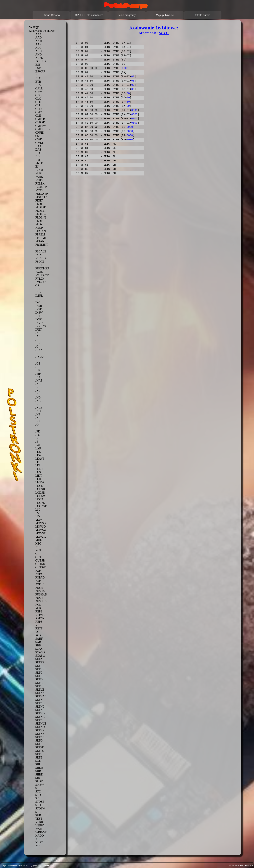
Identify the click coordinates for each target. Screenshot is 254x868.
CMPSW (41, 126)
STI (38, 798)
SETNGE (41, 717)
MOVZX (41, 537)
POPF (39, 581)
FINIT (39, 201)
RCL (38, 605)
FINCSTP (41, 197)
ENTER (40, 163)
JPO (38, 435)
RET (38, 625)
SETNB (40, 700)
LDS (38, 452)
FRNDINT (42, 245)
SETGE (40, 683)
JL (37, 367)
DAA (38, 146)
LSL (38, 510)
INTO (39, 319)
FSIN (38, 255)
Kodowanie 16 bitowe (42, 31)
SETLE (40, 690)
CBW (39, 92)
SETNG (40, 713)
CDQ (38, 95)
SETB (39, 666)
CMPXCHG (43, 129)
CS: (38, 136)
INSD (39, 309)
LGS (38, 472)
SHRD (39, 775)
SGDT (39, 761)
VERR (39, 822)
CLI (38, 105)
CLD (38, 102)
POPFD (40, 584)
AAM (39, 41)
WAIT (39, 829)
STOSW (40, 808)
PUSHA (40, 591)
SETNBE (41, 703)
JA (37, 333)
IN (37, 299)
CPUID (40, 133)
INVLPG (41, 326)
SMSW (40, 785)
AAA (38, 34)
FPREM (40, 235)
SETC (39, 673)
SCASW (40, 656)
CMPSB (40, 119)
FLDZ (39, 224)
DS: (38, 160)
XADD (40, 836)
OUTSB (40, 561)
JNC (38, 391)
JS (37, 438)
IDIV (38, 292)
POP (38, 571)
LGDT (39, 469)
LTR (38, 516)
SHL (38, 764)
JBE (38, 343)
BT (37, 75)
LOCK (39, 486)
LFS (38, 465)
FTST (39, 265)
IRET (39, 330)
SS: (37, 788)
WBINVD (41, 832)
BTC (38, 78)
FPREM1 (41, 238)
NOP (38, 547)
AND (38, 55)
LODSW (40, 496)
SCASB (40, 649)
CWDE (40, 143)
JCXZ (39, 350)
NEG (38, 544)
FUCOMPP (42, 268)
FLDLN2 (41, 218)
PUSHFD (41, 601)
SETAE (40, 662)
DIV (38, 156)
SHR (38, 771)
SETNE (40, 710)
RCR (38, 608)
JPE (38, 431)
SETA (39, 659)
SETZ (39, 758)
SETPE (40, 747)
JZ (37, 442)
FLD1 (39, 204)
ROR (38, 635)
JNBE (39, 387)
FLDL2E (41, 207)
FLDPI (39, 221)
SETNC (40, 707)
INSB (39, 306)
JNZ (38, 421)
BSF (38, 65)
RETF (39, 628)
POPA (39, 574)
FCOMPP (41, 187)
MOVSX (41, 533)
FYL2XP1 (41, 282)
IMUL (39, 296)
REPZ (39, 622)
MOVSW (41, 530)
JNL (38, 404)
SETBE (40, 669)
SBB (38, 645)
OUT (38, 557)
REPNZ (40, 618)
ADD (38, 51)
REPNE (40, 615)
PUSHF (40, 598)
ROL (38, 632)
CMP (38, 116)
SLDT (39, 781)
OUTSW (40, 567)
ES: (37, 167)
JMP (38, 374)
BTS (38, 85)
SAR (38, 642)
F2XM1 (40, 170)
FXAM (40, 272)
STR (38, 812)
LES (38, 462)
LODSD (40, 493)
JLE (38, 370)
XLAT (39, 842)
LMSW (40, 482)
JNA (38, 377)
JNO (38, 411)
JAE (38, 336)
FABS (39, 173)
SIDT (39, 778)
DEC (38, 153)
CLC (38, 99)
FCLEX (40, 184)
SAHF (39, 639)
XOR (38, 846)
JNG (38, 398)
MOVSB (40, 523)
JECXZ (40, 357)
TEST (39, 819)
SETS (39, 754)
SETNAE (41, 696)
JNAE (39, 381)
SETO (39, 741)
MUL (39, 540)
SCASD (40, 652)
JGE (38, 364)
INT (38, 316)
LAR (38, 448)
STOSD (40, 805)
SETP (39, 744)
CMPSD (40, 122)
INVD (39, 323)
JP (37, 428)
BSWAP (40, 71)
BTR (38, 82)
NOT (38, 550)
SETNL (40, 720)
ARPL (39, 58)
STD (38, 795)
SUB (38, 815)
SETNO (40, 727)
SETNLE (41, 724)
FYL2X (40, 279)
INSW (39, 313)
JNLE (39, 408)
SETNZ (40, 737)
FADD (39, 177)
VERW (40, 825)
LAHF (39, 445)
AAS (38, 44)
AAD (38, 38)
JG (37, 360)
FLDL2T (41, 211)
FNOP (39, 228)
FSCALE (41, 251)
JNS (38, 418)
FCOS (39, 190)
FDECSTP (42, 194)
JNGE (39, 401)
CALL (39, 88)
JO (37, 425)
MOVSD (41, 527)
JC (37, 347)
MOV (39, 520)
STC (38, 792)
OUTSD (40, 564)
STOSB (40, 802)
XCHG (39, 839)
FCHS (39, 180)
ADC (38, 48)
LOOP (39, 499)
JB (37, 340)
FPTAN (40, 241)
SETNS (40, 734)
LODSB (40, 489)
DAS (38, 150)
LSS (38, 513)
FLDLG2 (41, 214)
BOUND (40, 61)
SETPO (40, 751)
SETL (39, 686)
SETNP (40, 730)
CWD (39, 139)
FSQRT (40, 262)
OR (37, 554)
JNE (38, 394)
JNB (38, 384)
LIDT (39, 476)
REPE (39, 611)
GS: (38, 285)
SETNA (40, 693)
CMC (39, 112)
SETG (39, 679)
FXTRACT (42, 275)
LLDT (39, 479)
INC (38, 302)
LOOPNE (41, 506)
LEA (38, 455)
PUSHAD (41, 595)
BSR (38, 68)
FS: (37, 248)
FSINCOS (41, 258)
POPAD (40, 578)
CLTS (39, 109)
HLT (38, 289)
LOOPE (40, 503)
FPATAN (41, 231)
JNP (38, 415)
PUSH (39, 588)
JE (37, 353)
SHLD (39, 768)
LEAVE (40, 459)
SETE (39, 676)
